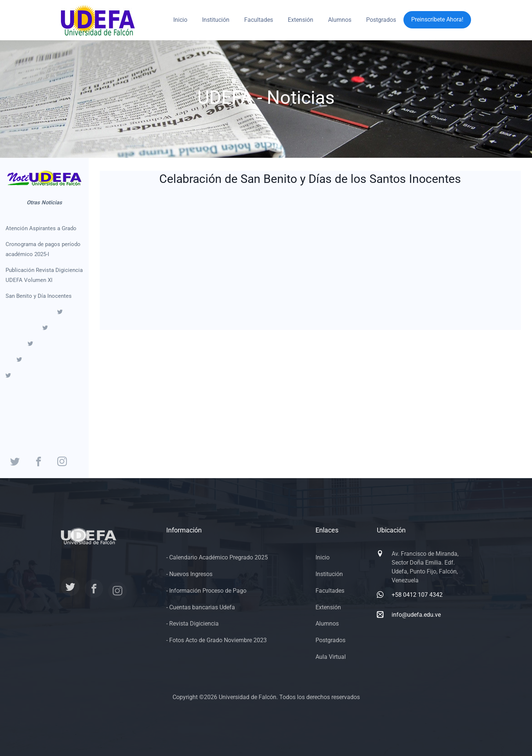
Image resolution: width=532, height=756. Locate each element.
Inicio (180, 20)
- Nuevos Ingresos (189, 574)
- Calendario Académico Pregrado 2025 (217, 557)
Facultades (259, 20)
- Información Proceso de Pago (206, 591)
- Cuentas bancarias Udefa (201, 607)
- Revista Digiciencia (192, 624)
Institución (216, 20)
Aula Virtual (331, 657)
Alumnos (340, 20)
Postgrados (381, 20)
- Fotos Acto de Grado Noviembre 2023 (216, 640)
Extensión (301, 20)
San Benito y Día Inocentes (39, 296)
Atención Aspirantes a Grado (41, 228)
